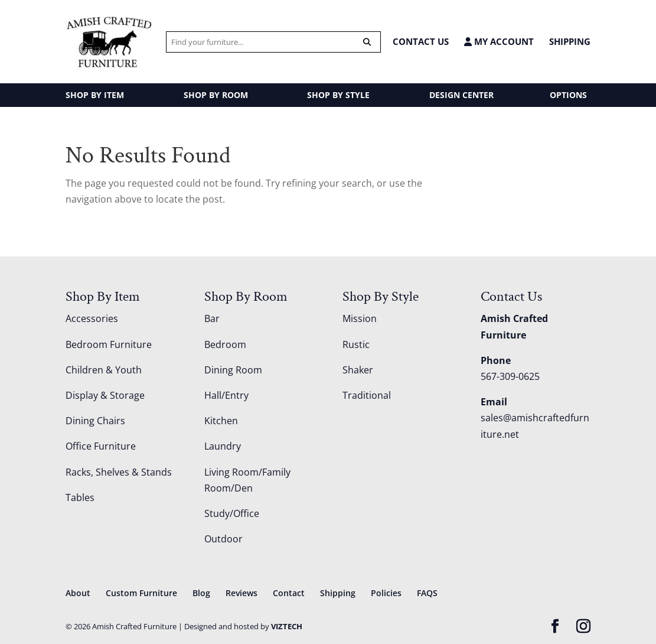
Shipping (570, 41)
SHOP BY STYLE (338, 95)
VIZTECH (287, 626)
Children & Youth (104, 370)
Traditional (367, 395)
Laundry (223, 446)
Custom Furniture (141, 593)
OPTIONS (568, 95)
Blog (201, 593)
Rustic (356, 344)
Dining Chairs (95, 421)
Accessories (92, 318)
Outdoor (223, 539)
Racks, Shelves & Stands (119, 472)
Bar (212, 318)
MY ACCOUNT (499, 42)
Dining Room (233, 370)
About (78, 593)
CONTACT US (421, 41)
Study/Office (232, 513)
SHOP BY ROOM (216, 95)
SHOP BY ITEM (95, 95)
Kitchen (221, 421)
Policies (386, 593)
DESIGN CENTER (461, 95)
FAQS (427, 593)
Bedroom (225, 344)
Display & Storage (105, 395)
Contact (289, 593)
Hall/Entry (226, 395)
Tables (80, 497)
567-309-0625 (510, 376)
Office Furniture (101, 446)
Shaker (358, 370)
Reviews (241, 593)
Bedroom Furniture (109, 344)
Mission (360, 318)
